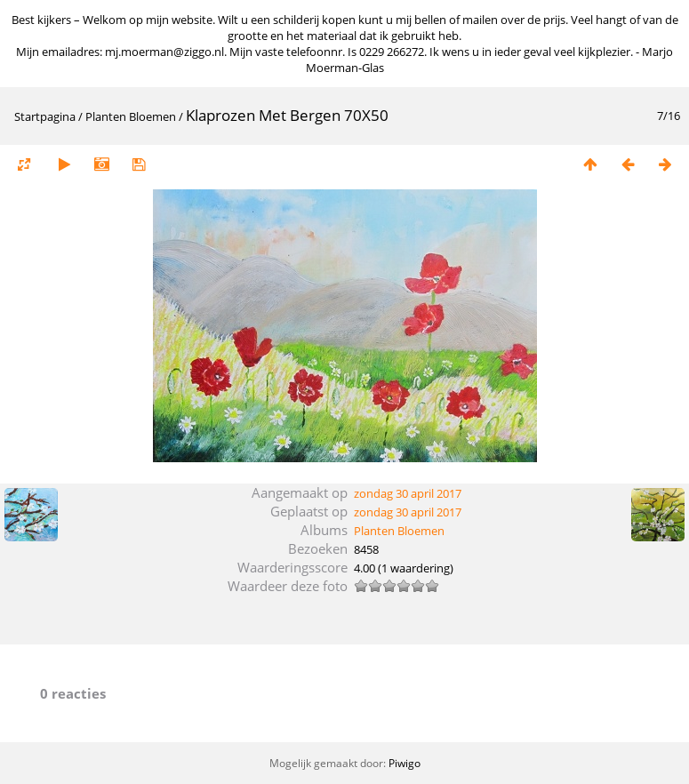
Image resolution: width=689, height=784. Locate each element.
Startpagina (45, 116)
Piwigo (405, 763)
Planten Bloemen (131, 116)
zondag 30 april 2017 (408, 493)
